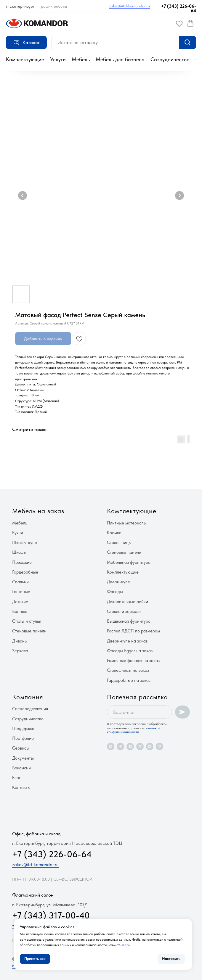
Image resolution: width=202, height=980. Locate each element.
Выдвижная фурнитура (129, 621)
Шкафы (19, 552)
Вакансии (21, 768)
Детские (20, 602)
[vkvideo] (130, 746)
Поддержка (23, 729)
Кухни (18, 533)
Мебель (81, 59)
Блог (16, 778)
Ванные (20, 611)
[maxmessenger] (111, 746)
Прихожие (22, 562)
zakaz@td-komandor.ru (129, 6)
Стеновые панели (29, 631)
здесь (126, 945)
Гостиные (21, 592)
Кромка (114, 533)
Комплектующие (25, 59)
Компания (28, 697)
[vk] (120, 746)
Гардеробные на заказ (129, 680)
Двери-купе (118, 582)
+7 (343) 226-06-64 (179, 8)
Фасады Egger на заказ (130, 651)
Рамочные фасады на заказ (133, 661)
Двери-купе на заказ (127, 641)
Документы (23, 758)
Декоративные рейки (128, 602)
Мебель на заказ (38, 511)
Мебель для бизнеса (120, 59)
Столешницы (119, 543)
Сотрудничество (170, 59)
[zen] (150, 746)
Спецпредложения (30, 709)
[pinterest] (159, 746)
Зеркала (20, 651)
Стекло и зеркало (124, 611)
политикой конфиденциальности (134, 730)
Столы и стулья (27, 621)
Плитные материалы (127, 523)
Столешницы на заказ (128, 670)
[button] (179, 23)
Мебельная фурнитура (129, 562)
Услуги (58, 59)
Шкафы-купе (25, 543)
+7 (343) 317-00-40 (51, 915)
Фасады (115, 592)
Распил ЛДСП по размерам (133, 631)
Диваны (20, 641)
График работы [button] (53, 6)
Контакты (21, 787)
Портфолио (23, 738)
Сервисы (21, 748)
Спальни (20, 582)
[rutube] (140, 746)
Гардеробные (25, 572)
